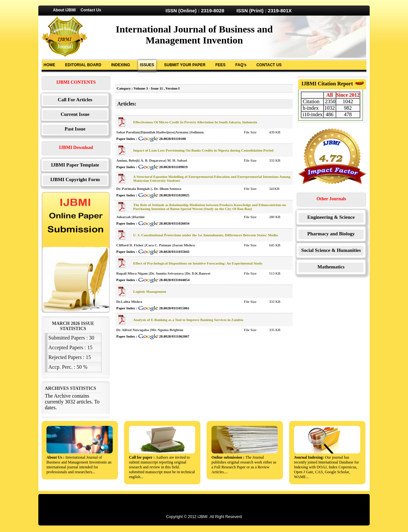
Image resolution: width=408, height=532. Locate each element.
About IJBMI (64, 10)
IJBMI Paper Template (75, 165)
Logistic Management (150, 291)
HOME (49, 65)
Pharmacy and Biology (331, 234)
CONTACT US (269, 65)
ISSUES (147, 65)
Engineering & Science (331, 217)
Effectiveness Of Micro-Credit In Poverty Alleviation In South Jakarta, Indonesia (195, 122)
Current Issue (75, 114)
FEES (220, 65)
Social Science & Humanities (331, 250)
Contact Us (91, 10)
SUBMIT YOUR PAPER (185, 65)
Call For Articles (75, 100)
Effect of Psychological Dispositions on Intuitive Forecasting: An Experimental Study (198, 263)
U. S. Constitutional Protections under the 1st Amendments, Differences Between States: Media (205, 235)
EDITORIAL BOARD (83, 65)
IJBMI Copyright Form (75, 179)
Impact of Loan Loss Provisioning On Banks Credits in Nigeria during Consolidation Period (203, 150)
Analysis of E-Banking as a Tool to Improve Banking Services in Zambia (188, 320)
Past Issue (75, 129)
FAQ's (241, 65)
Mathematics (331, 267)
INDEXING (121, 65)
